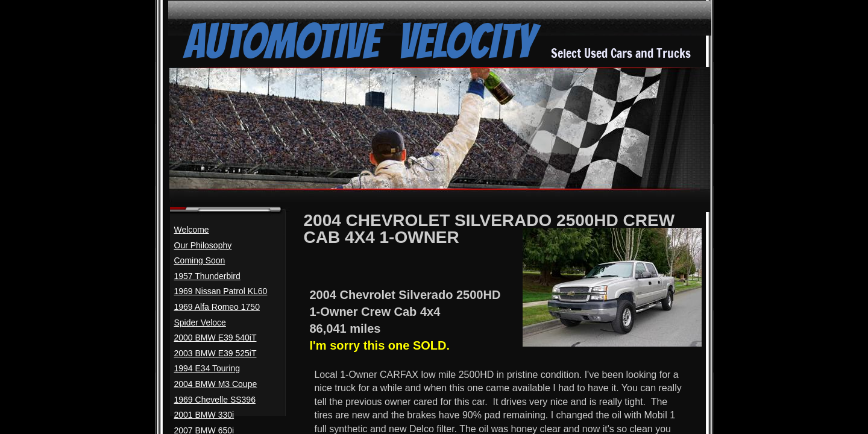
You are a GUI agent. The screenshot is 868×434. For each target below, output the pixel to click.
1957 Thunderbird (207, 276)
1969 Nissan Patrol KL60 (221, 291)
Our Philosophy (203, 245)
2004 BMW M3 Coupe (216, 384)
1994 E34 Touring (207, 368)
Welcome (192, 230)
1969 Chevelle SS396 (215, 400)
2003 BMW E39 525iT (215, 353)
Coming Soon (200, 260)
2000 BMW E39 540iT (215, 338)
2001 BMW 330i (204, 415)
